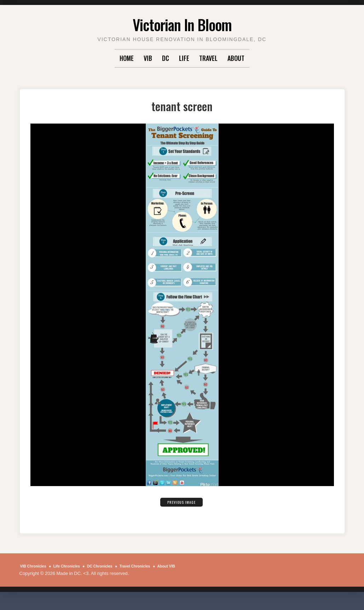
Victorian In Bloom (182, 23)
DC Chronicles (116, 566)
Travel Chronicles (158, 566)
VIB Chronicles (36, 566)
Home (127, 58)
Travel (208, 58)
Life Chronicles (76, 566)
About (236, 58)
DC (166, 58)
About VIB (38, 573)
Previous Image (181, 501)
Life (184, 58)
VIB (148, 58)
